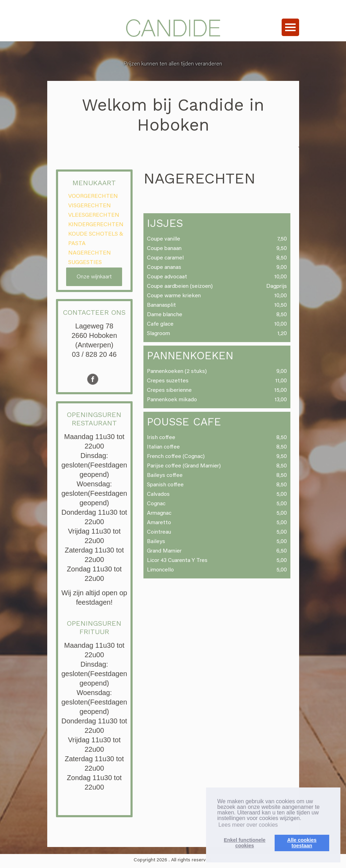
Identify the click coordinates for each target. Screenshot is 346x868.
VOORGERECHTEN (93, 196)
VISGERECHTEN (90, 206)
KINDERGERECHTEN (96, 225)
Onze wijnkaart (94, 277)
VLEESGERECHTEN (94, 215)
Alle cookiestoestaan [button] (302, 843)
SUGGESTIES (85, 263)
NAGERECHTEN (90, 253)
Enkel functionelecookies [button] (245, 843)
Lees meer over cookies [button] (248, 825)
